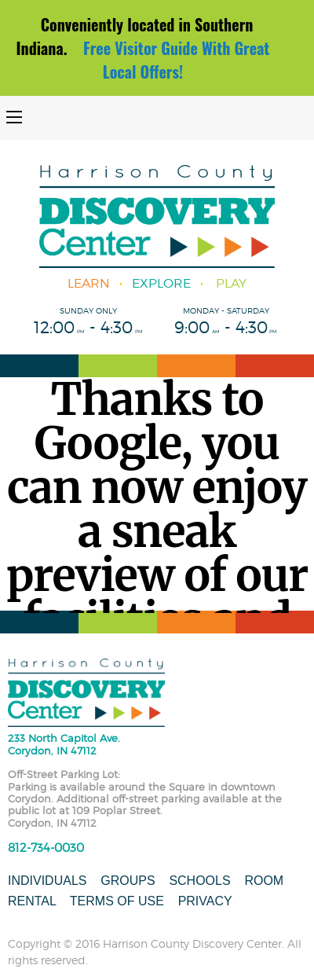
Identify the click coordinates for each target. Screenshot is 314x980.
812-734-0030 (46, 848)
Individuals (47, 881)
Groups (128, 881)
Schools (199, 881)
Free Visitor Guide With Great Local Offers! (176, 60)
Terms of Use (117, 901)
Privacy (205, 901)
